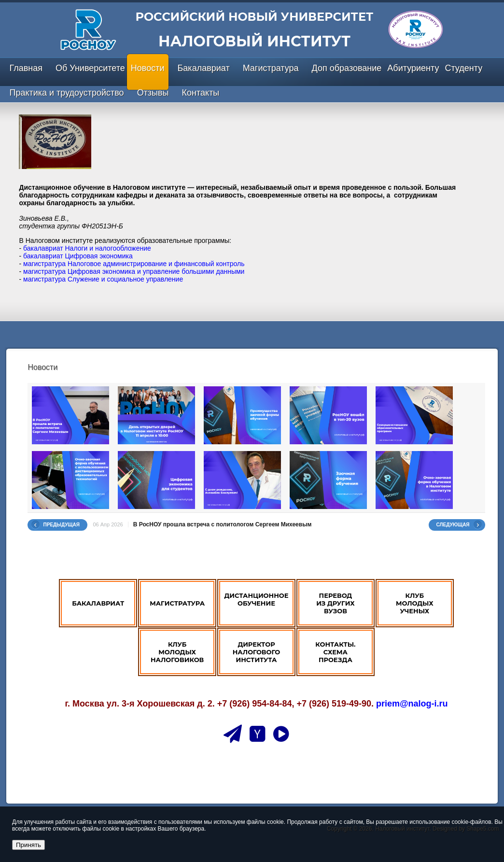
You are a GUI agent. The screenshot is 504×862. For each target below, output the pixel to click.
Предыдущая (61, 525)
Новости (148, 68)
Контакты (201, 93)
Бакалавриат (204, 68)
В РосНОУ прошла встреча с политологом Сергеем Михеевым (223, 524)
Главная (26, 68)
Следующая (453, 525)
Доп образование (347, 68)
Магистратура (271, 68)
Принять (28, 845)
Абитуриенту (413, 68)
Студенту (463, 68)
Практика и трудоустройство (66, 93)
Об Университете (90, 68)
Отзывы (153, 93)
